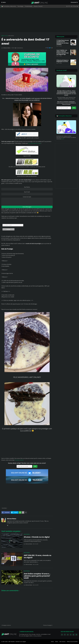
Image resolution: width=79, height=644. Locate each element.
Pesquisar (73, 2)
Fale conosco (62, 642)
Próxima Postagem (48, 625)
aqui (63, 139)
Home (52, 642)
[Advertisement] (39, 20)
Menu (4, 2)
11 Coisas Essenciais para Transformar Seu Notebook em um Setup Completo (63, 42)
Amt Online (11, 36)
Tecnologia (20, 6)
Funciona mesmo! (19, 460)
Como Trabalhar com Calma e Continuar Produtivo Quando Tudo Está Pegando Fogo (63, 52)
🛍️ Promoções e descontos (9, 6)
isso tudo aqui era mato (34, 143)
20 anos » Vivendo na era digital (37, 537)
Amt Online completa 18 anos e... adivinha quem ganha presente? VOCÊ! (37, 576)
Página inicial (5, 36)
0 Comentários (19, 48)
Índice (57, 642)
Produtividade (29, 6)
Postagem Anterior (6, 625)
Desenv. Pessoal (38, 6)
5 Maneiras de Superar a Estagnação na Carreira (63, 61)
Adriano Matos (11, 519)
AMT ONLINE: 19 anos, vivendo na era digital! (38, 556)
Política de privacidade (72, 642)
